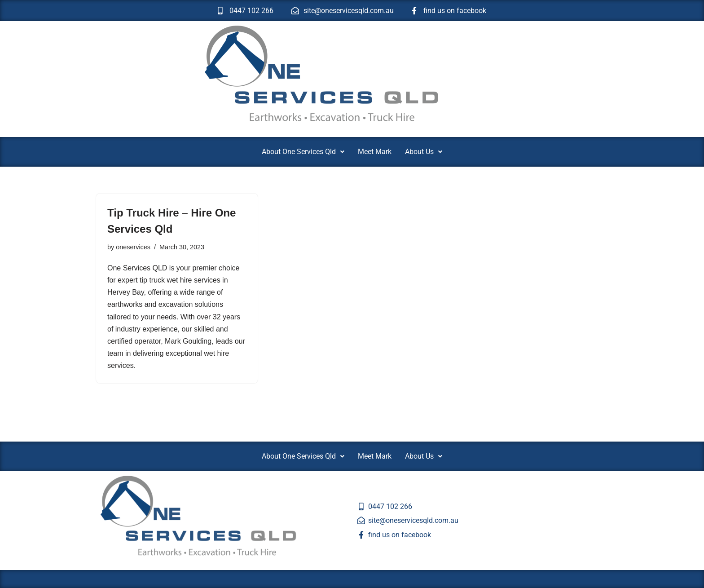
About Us (424, 152)
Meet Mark (375, 152)
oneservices (133, 247)
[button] (303, 152)
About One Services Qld (303, 152)
